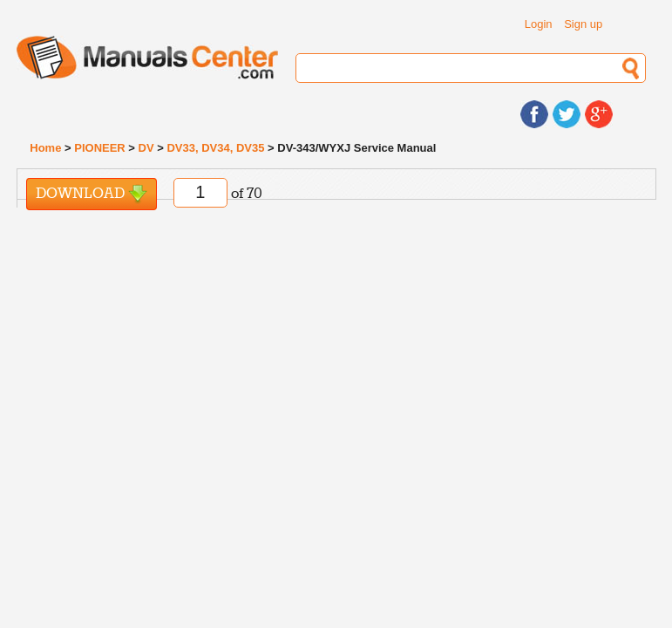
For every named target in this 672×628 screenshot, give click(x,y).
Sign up (583, 24)
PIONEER (100, 148)
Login (539, 24)
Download (92, 194)
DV (146, 148)
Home (45, 148)
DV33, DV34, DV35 (215, 148)
